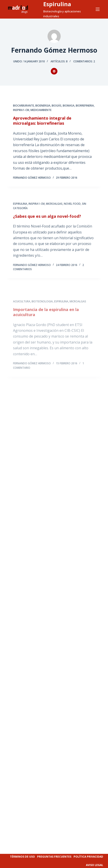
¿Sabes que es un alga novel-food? (47, 219)
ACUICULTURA (22, 313)
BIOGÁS (57, 106)
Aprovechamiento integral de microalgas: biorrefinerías (42, 121)
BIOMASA (69, 106)
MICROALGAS (54, 206)
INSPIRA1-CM (21, 110)
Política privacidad (88, 857)
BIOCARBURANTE (24, 106)
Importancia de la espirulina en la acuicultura (46, 323)
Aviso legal (95, 865)
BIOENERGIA (43, 106)
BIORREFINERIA (85, 106)
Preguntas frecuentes (54, 857)
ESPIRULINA (20, 206)
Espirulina (57, 4)
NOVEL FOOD (72, 206)
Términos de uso (22, 857)
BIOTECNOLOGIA (42, 313)
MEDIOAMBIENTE (41, 110)
